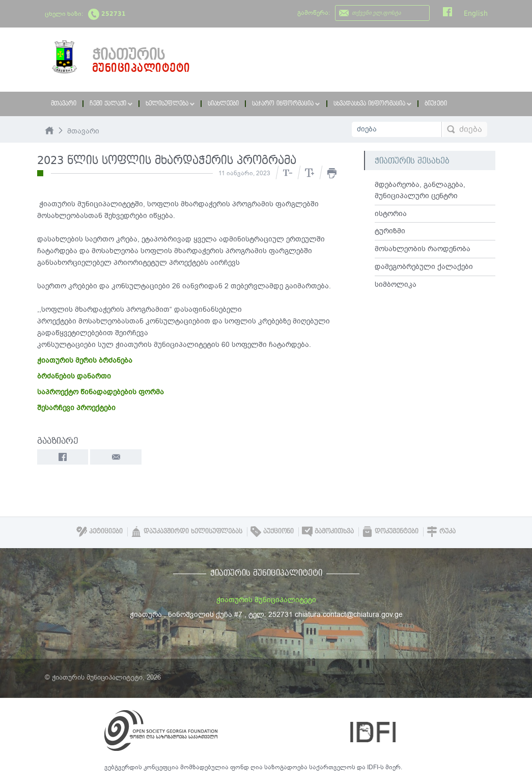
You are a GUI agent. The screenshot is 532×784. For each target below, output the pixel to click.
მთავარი (64, 104)
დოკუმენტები (390, 531)
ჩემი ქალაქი (111, 104)
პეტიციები (100, 531)
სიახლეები (223, 104)
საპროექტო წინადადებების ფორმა (101, 392)
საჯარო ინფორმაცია (286, 104)
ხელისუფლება (170, 104)
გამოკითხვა (328, 531)
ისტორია (391, 214)
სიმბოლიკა (396, 285)
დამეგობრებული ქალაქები (424, 267)
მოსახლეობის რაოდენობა (423, 249)
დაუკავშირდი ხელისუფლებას (187, 531)
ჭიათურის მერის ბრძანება (85, 360)
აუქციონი (272, 531)
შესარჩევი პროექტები (76, 408)
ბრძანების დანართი (74, 376)
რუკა (441, 531)
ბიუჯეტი (435, 104)
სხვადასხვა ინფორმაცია (372, 104)
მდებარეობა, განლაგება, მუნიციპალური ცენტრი (420, 190)
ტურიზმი (390, 232)
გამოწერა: (314, 13)
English (476, 13)
